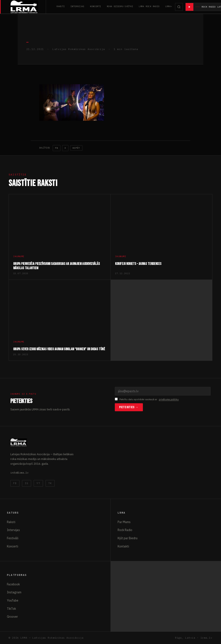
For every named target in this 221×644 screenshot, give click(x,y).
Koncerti (96, 6)
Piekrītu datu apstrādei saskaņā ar (147, 399)
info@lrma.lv (19, 473)
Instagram (14, 592)
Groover (12, 617)
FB (57, 148)
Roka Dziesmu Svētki (120, 6)
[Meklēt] (179, 7)
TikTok (11, 609)
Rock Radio (125, 530)
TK (50, 483)
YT (38, 483)
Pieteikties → (129, 407)
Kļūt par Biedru (128, 538)
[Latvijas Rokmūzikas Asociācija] (28, 7)
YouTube (13, 600)
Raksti (61, 6)
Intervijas (77, 6)
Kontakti (123, 546)
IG (27, 483)
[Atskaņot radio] (189, 7)
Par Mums (124, 522)
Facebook (13, 584)
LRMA (168, 6)
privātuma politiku (169, 399)
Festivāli (13, 538)
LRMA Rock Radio (149, 6)
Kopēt (76, 148)
